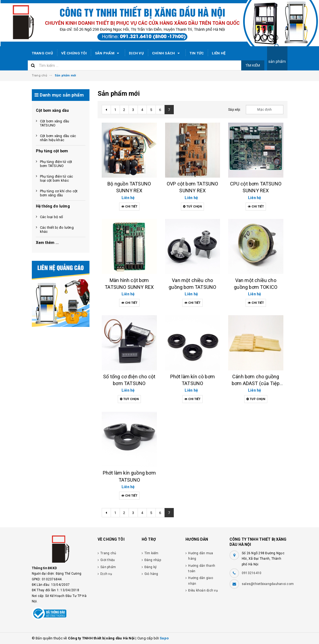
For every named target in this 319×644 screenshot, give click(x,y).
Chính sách (167, 53)
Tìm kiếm (253, 65)
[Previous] (106, 110)
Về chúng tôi (74, 53)
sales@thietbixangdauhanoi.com (268, 584)
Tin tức (197, 53)
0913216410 (252, 573)
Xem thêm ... (47, 243)
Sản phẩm (108, 53)
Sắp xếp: (234, 110)
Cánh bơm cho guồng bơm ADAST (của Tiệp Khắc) (256, 383)
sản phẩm (277, 61)
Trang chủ (42, 53)
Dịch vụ (136, 53)
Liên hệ (219, 53)
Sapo (164, 638)
